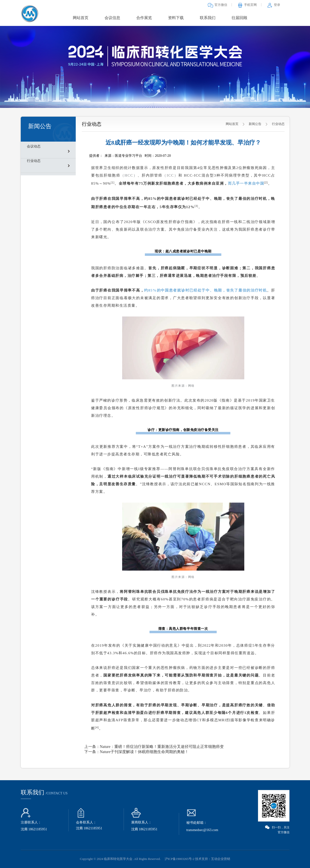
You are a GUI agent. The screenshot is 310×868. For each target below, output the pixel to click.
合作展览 (144, 18)
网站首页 (81, 18)
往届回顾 (239, 18)
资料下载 (176, 18)
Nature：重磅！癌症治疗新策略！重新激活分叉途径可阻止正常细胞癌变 (162, 747)
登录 (274, 5)
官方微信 (217, 5)
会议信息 (112, 18)
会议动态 (34, 146)
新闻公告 (255, 124)
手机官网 (247, 5)
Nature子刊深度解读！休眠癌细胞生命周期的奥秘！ (144, 752)
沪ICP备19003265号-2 (180, 859)
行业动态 (34, 161)
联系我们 (208, 18)
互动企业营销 (221, 859)
